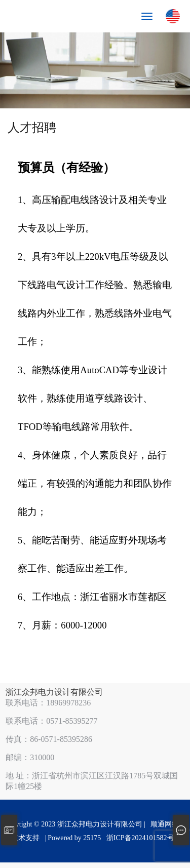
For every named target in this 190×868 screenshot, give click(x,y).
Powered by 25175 (76, 838)
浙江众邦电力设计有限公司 (54, 692)
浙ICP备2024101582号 (140, 838)
